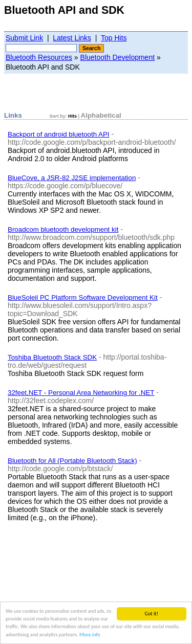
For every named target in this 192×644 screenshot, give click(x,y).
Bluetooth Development (118, 57)
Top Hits (114, 38)
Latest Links (72, 38)
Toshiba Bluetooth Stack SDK (52, 357)
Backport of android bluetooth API (59, 134)
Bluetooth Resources (39, 57)
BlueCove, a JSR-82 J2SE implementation (72, 178)
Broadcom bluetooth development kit (63, 229)
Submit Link (24, 38)
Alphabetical (101, 115)
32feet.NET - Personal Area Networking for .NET (81, 393)
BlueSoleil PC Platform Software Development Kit (83, 297)
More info (90, 635)
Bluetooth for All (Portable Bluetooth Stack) (72, 461)
